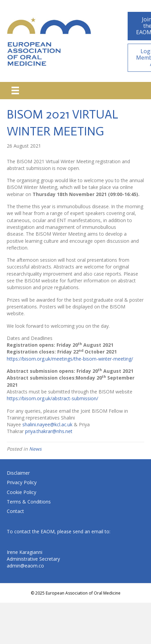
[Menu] (15, 90)
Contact (15, 511)
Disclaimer (18, 473)
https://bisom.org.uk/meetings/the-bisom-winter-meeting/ (70, 359)
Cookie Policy (21, 492)
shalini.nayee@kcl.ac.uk (47, 424)
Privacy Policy (22, 482)
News (35, 449)
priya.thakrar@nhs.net (49, 431)
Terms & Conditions (29, 502)
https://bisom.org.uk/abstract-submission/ (52, 398)
